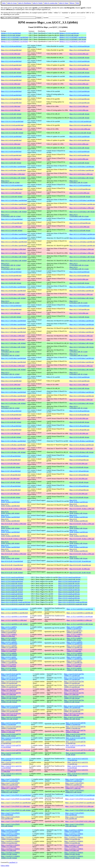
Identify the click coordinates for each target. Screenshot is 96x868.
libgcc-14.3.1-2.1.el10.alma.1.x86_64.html (14, 257)
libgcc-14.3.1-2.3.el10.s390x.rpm (79, 193)
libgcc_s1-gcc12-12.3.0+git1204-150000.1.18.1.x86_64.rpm (74, 718)
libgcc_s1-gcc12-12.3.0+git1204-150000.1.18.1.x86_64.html (11, 718)
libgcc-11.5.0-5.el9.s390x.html (10, 494)
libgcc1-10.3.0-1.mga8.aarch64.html (12, 598)
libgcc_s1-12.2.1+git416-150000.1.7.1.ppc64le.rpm (74, 662)
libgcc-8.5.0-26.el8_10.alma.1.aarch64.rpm (79, 516)
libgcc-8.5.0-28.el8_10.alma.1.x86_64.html (10, 512)
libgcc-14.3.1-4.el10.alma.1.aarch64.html (13, 167)
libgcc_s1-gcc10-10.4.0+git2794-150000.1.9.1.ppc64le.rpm (74, 682)
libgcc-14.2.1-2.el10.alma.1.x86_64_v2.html (10, 407)
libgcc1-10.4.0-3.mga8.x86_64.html (12, 588)
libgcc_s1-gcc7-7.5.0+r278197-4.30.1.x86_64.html (10, 825)
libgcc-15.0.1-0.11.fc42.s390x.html (12, 129)
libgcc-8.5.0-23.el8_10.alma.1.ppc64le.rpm (79, 550)
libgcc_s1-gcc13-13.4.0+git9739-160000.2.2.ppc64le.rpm (76, 727)
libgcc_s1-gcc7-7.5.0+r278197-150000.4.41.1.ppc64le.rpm (75, 784)
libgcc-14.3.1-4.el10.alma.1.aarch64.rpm (82, 167)
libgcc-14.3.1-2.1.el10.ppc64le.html (12, 223)
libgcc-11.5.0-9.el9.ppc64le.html (11, 460)
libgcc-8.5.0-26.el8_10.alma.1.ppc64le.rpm (79, 520)
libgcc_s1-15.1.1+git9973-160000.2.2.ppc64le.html (9, 632)
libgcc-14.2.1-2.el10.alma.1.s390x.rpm (81, 400)
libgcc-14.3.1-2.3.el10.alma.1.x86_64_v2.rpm (79, 215)
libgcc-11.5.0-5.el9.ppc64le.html (11, 490)
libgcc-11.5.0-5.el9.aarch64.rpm (79, 486)
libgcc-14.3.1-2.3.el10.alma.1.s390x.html (13, 208)
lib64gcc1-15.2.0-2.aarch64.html (11, 33)
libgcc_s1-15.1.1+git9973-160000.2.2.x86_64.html (9, 639)
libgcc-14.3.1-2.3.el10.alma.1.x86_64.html (14, 212)
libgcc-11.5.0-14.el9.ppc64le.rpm (79, 415)
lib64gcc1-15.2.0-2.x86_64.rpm (69, 35)
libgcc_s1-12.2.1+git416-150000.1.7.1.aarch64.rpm (74, 658)
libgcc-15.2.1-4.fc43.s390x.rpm (79, 69)
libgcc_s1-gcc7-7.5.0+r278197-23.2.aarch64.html (16, 795)
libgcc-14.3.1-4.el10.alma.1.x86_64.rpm (81, 178)
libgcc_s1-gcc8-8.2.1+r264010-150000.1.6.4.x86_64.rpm (74, 853)
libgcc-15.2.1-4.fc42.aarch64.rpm (79, 76)
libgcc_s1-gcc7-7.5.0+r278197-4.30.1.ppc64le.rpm (75, 818)
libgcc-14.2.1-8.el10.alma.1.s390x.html (13, 294)
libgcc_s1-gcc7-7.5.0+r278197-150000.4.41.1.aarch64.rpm (75, 780)
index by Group (12, 3)
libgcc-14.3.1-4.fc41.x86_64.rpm (79, 148)
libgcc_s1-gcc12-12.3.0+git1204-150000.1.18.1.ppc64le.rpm (74, 711)
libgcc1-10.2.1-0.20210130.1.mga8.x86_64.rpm (73, 604)
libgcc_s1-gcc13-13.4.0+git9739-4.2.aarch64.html (11, 739)
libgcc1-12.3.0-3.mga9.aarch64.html (12, 582)
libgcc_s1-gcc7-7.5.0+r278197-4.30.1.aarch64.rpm (75, 814)
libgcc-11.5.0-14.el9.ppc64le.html (11, 415)
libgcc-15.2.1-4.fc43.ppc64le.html (11, 65)
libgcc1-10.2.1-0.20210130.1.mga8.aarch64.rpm (73, 602)
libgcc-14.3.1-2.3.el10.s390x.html (11, 193)
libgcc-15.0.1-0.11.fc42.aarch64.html (12, 121)
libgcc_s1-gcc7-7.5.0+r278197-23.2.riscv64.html (16, 799)
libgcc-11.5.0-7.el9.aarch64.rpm (79, 471)
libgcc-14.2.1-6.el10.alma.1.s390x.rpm (81, 366)
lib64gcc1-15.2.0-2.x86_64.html (11, 35)
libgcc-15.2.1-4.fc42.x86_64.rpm (79, 88)
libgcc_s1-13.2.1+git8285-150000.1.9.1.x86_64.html (9, 654)
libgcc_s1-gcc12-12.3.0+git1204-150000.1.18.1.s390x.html (11, 714)
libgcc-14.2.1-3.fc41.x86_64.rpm (79, 388)
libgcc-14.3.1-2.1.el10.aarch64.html (12, 219)
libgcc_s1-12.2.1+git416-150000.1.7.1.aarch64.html (9, 658)
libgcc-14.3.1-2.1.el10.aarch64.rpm (80, 219)
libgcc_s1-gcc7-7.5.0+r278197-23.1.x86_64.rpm (80, 810)
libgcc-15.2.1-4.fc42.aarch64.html (11, 76)
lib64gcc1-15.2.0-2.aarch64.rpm (69, 33)
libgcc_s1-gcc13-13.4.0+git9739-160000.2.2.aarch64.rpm (76, 724)
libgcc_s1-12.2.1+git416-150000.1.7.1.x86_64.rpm (74, 669)
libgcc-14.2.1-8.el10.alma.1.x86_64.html (13, 298)
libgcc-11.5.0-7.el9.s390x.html (10, 479)
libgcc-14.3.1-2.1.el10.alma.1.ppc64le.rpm (82, 242)
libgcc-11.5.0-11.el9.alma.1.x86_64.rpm (81, 452)
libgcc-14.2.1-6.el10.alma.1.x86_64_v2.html (10, 373)
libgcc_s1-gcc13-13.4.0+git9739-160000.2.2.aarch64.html (11, 724)
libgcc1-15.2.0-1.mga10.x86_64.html (12, 579)
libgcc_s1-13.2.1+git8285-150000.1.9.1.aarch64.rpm (75, 643)
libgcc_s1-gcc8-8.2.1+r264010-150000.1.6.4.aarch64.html (10, 831)
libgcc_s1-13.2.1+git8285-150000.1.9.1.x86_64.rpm (75, 654)
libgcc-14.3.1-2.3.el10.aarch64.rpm (80, 185)
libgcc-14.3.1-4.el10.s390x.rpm (79, 159)
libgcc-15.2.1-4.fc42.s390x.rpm (79, 84)
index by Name (64, 3)
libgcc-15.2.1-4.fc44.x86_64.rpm (79, 58)
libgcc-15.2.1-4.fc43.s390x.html (11, 69)
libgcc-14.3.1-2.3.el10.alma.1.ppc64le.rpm (82, 204)
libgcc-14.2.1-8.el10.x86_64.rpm (79, 283)
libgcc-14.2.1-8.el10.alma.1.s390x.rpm (81, 294)
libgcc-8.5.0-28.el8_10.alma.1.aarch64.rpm (79, 501)
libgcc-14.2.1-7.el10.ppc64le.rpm (79, 309)
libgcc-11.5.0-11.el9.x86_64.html (11, 437)
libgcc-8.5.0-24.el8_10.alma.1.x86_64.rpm (78, 542)
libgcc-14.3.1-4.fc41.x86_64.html (11, 148)
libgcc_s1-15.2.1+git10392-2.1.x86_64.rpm (80, 624)
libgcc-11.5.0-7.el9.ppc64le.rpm (79, 475)
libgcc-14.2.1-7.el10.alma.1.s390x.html (13, 336)
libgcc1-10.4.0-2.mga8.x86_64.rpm (69, 592)
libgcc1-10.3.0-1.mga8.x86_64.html (12, 600)
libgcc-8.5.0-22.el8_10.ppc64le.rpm (80, 565)
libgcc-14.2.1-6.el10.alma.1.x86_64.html (13, 370)
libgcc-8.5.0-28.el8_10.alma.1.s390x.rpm (82, 509)
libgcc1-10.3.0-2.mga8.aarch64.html (12, 594)
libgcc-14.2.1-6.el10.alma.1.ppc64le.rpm (82, 362)
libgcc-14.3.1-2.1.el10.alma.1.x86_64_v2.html (11, 264)
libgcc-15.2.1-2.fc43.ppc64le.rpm (79, 99)
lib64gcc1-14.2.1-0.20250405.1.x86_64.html (14, 39)
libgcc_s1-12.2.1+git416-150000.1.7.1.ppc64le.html (9, 662)
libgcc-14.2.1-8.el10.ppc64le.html (11, 276)
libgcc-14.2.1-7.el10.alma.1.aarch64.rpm (82, 321)
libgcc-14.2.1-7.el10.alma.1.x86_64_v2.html (10, 351)
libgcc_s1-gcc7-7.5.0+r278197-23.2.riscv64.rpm (80, 799)
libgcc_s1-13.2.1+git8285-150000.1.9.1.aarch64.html (9, 643)
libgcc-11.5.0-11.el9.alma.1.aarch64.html (13, 441)
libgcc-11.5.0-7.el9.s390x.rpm (78, 479)
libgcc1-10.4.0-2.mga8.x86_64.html (12, 592)
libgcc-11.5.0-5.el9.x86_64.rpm (79, 497)
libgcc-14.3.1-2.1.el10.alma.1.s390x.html (13, 249)
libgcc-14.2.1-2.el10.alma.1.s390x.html (13, 400)
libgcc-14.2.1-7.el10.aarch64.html (11, 306)
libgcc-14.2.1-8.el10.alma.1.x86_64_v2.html (10, 302)
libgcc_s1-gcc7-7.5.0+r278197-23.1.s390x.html (15, 806)
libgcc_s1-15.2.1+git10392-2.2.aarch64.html (14, 609)
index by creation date (51, 3)
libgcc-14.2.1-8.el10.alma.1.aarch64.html (13, 287)
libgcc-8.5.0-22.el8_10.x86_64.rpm (80, 573)
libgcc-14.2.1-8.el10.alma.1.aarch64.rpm (82, 287)
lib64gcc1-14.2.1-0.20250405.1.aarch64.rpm (73, 37)
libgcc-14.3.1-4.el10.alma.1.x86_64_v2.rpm (78, 182)
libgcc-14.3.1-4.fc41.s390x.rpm (79, 144)
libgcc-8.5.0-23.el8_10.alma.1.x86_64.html (10, 558)
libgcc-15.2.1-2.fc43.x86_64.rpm (79, 114)
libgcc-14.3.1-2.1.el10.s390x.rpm (79, 227)
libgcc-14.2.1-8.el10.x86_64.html (11, 283)
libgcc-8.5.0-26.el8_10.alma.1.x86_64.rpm (78, 527)
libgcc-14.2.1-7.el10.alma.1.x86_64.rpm (81, 343)
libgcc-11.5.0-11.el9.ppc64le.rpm (79, 430)
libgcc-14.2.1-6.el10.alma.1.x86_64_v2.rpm (78, 373)
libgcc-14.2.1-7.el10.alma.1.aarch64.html (13, 321)
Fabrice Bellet (5, 866)
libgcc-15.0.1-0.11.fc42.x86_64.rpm (80, 133)
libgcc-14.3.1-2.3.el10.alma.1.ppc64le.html (14, 204)
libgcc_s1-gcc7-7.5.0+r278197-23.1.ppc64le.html (16, 803)
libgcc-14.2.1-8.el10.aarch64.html (11, 272)
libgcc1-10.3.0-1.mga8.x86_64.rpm (69, 600)
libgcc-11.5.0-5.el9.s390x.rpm (78, 494)
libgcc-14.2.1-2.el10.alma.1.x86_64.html (13, 403)
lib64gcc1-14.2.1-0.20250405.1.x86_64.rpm (73, 39)
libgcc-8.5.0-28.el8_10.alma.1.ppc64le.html (10, 505)
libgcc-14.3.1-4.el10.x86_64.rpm (79, 163)
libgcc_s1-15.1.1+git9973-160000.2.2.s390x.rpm (75, 635)
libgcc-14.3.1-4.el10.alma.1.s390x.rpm (81, 174)
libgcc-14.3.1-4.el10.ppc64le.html (11, 155)
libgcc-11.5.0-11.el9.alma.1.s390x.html (13, 449)
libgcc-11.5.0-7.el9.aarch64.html (11, 471)
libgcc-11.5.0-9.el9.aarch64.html (11, 456)
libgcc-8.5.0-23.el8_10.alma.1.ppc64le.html (10, 550)
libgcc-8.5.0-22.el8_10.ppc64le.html (12, 565)
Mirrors (72, 3)
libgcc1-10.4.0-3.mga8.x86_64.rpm (69, 588)
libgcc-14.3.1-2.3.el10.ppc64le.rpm (80, 189)
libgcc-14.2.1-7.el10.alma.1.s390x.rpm (81, 336)
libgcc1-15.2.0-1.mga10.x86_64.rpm (69, 579)
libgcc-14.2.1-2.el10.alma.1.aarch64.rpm (82, 392)
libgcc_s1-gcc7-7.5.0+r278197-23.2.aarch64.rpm (80, 795)
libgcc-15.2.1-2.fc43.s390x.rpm (79, 106)
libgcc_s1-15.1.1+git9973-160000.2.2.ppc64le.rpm (75, 632)
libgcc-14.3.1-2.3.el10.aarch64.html (12, 185)
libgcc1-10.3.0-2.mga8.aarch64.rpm (69, 594)
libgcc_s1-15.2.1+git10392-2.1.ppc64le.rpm (80, 613)
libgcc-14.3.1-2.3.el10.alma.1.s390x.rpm (82, 208)
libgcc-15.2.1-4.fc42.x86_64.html (11, 88)
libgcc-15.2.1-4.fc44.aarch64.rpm (79, 46)
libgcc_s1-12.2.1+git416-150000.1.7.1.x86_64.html (9, 669)
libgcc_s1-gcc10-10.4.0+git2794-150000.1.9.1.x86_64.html (11, 697)
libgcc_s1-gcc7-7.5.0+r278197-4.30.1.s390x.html (16, 821)
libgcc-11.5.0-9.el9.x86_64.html (11, 467)
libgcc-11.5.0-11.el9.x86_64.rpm (79, 437)
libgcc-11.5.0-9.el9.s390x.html (10, 464)
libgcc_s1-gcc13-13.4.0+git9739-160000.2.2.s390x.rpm (76, 731)
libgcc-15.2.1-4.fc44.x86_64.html (11, 58)
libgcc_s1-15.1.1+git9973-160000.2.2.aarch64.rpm (75, 628)
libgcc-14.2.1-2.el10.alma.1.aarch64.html (13, 392)
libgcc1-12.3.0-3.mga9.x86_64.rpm (69, 584)
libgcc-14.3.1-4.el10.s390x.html (11, 159)
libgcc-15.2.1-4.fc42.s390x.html (11, 84)
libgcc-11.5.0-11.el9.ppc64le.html (11, 430)
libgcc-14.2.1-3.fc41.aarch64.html (11, 377)
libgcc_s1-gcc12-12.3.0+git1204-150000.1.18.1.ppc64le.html (11, 711)
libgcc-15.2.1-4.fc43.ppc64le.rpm (79, 65)
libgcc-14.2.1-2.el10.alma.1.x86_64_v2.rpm (78, 407)
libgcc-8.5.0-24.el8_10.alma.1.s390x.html (14, 539)
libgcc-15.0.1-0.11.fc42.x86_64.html (12, 133)
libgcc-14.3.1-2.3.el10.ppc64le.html (12, 189)
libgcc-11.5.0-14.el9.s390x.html (11, 418)
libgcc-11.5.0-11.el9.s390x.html (11, 433)
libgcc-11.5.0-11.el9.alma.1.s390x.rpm (81, 449)
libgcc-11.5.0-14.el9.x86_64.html (11, 422)
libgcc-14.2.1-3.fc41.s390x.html (11, 385)
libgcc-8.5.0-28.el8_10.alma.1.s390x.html (14, 509)
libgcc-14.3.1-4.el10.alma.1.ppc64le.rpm (82, 170)
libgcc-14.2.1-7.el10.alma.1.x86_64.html (13, 343)
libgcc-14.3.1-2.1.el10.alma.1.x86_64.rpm (82, 257)
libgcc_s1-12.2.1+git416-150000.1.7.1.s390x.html (9, 665)
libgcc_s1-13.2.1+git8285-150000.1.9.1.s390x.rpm (75, 650)
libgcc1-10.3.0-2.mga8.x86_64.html (12, 596)
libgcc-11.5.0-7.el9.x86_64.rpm (79, 482)
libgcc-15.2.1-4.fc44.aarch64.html (11, 46)
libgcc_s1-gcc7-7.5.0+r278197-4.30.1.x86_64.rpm (75, 825)
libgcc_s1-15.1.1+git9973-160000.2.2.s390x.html (9, 635)
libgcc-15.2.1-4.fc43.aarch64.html (11, 61)
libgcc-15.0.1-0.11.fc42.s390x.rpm (80, 129)
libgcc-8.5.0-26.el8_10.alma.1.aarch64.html (10, 516)
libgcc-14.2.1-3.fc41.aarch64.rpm (79, 377)
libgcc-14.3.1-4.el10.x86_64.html (11, 163)
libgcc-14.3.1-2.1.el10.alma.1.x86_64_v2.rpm (79, 264)
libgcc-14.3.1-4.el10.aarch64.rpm (79, 152)
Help (77, 3)
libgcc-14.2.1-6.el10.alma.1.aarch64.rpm (82, 358)
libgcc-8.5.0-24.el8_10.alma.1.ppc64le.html (10, 535)
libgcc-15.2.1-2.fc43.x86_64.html (11, 114)
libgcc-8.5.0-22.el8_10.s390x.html (11, 569)
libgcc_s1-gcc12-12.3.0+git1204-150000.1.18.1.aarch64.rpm (74, 707)
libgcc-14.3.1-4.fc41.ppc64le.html (11, 140)
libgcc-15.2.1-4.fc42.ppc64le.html (11, 80)
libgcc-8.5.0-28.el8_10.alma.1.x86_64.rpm (78, 512)
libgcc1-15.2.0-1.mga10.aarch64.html (12, 577)
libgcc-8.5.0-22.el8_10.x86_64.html (12, 573)
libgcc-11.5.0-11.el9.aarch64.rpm (79, 426)
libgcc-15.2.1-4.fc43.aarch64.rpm (79, 61)
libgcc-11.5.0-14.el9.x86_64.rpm (79, 422)
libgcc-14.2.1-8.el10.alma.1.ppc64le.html (13, 291)
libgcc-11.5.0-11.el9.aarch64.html (11, 426)
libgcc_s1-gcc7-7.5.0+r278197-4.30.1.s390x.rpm (80, 821)
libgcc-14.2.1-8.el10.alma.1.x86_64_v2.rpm (78, 302)
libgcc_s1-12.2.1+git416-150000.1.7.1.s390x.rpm (74, 665)
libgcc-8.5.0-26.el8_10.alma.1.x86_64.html (10, 527)
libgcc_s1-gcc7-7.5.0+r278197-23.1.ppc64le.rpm (80, 803)
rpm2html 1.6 (13, 862)
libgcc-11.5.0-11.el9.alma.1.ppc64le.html (13, 445)
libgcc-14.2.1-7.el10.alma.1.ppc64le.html (13, 328)
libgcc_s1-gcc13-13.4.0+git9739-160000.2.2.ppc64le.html (11, 727)
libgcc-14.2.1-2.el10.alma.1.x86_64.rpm (81, 403)
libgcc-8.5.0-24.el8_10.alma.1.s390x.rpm (82, 539)
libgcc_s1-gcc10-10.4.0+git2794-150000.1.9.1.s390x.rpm (74, 690)
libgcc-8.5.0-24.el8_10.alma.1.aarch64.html (10, 531)
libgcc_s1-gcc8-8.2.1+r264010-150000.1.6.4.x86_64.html (10, 853)
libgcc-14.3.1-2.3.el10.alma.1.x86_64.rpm (82, 212)
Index (4, 3)
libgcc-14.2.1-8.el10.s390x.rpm (79, 279)
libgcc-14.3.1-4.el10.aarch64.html (11, 152)
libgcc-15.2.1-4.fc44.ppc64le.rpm (79, 50)
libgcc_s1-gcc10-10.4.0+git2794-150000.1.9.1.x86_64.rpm (74, 697)
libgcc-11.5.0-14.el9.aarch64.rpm (79, 411)
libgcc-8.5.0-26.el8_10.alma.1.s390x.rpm (82, 524)
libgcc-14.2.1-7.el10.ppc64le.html (11, 309)
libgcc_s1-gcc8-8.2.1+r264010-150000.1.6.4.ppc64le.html (10, 838)
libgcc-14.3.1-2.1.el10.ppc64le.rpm (80, 223)
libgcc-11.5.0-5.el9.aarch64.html (11, 486)
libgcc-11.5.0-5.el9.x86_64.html (11, 497)
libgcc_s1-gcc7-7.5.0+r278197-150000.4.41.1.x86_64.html (10, 791)
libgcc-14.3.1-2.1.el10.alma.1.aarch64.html (14, 234)
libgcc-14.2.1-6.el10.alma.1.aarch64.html (13, 358)
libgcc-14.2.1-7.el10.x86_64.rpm (79, 317)
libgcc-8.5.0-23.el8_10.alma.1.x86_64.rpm (78, 558)
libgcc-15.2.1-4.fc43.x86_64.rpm (79, 73)
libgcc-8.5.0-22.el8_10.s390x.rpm (80, 569)
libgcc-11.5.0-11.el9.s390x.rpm (79, 433)
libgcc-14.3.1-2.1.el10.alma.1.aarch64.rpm (82, 234)
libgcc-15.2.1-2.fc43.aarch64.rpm (79, 91)
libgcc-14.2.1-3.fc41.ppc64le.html (11, 381)
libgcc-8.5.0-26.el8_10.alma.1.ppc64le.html (10, 520)
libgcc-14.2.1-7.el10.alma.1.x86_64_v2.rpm (78, 351)
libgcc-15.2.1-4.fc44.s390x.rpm (79, 54)
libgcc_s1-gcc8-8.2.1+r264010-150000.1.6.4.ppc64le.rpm (74, 838)
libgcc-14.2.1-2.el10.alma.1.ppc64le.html (13, 396)
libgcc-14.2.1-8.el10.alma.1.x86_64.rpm (81, 298)
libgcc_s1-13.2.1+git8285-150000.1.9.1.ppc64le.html (9, 647)
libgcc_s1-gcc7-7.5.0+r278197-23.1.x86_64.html (16, 810)
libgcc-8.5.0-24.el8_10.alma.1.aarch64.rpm (79, 531)
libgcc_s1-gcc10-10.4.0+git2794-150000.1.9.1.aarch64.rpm (74, 675)
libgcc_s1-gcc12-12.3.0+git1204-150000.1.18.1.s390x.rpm (74, 714)
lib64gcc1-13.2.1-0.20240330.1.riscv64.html (14, 41)
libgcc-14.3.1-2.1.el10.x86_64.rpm (80, 230)
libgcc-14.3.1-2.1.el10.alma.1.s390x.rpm (82, 249)
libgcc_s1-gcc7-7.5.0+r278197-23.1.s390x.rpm (79, 806)
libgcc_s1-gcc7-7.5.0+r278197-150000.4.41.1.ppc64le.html (10, 784)
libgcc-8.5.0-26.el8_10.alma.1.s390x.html (14, 524)
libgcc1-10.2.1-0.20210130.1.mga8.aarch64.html (16, 602)
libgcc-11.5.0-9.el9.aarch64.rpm (79, 456)
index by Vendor (38, 3)
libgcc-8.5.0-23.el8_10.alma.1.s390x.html (14, 554)
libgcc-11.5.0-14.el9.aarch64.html (11, 411)
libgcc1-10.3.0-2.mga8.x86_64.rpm (69, 596)
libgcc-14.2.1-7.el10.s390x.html (11, 313)
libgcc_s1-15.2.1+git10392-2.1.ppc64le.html (14, 613)
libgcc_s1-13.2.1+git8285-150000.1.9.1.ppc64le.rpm (75, 647)
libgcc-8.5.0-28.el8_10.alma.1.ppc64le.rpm (79, 505)
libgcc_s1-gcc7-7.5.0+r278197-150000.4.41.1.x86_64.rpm (75, 791)
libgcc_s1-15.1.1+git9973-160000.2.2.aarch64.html (9, 628)
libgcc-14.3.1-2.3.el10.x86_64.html (12, 197)
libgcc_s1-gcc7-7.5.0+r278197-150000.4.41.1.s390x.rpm (75, 788)
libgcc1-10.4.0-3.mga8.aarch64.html (12, 586)
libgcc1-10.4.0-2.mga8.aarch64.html (12, 590)
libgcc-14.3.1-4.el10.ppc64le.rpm (79, 155)
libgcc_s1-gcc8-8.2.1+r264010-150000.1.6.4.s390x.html (10, 846)
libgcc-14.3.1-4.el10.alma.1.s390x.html (13, 174)
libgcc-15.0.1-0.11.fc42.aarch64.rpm (80, 121)
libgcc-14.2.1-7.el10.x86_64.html (11, 317)
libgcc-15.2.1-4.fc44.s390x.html (11, 54)
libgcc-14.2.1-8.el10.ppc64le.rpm (79, 276)
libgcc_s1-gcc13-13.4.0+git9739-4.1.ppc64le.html (11, 742)
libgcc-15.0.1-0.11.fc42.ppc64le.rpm (80, 125)
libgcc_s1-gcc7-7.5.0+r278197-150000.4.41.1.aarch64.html (10, 780)
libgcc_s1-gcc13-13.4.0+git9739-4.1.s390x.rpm (80, 750)
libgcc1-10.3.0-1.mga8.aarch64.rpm (69, 598)
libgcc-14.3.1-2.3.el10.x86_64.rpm (80, 197)
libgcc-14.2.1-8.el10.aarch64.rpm (79, 272)
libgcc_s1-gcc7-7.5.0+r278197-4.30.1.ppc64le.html (10, 818)
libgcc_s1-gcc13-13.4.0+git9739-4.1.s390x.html (16, 750)
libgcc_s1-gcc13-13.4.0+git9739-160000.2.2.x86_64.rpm (76, 735)
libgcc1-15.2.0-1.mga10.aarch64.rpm (69, 577)
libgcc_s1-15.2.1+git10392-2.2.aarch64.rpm (80, 609)
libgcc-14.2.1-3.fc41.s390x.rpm (79, 385)
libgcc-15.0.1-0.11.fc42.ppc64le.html (12, 125)
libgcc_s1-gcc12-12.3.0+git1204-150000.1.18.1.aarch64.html (11, 707)
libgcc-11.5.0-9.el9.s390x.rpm (78, 464)
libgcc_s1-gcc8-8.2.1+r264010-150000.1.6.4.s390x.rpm (74, 846)
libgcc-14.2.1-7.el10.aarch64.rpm (79, 306)
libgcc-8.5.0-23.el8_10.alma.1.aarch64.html (10, 546)
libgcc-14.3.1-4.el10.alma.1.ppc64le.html (13, 170)
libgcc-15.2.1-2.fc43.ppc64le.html (11, 99)
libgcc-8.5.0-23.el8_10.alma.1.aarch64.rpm (79, 546)
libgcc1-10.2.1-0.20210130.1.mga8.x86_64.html (16, 604)
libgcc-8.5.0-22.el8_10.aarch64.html (12, 561)
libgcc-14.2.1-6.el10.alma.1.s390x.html (13, 366)
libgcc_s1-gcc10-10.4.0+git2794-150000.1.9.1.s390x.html (11, 690)
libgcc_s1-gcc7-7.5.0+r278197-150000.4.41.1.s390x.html (10, 788)
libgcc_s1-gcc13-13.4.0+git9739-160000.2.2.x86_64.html (11, 735)
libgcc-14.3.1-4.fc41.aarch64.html (11, 137)
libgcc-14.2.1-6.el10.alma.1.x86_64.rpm (81, 370)
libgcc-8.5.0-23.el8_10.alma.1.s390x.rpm (82, 554)
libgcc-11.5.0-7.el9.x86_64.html (11, 482)
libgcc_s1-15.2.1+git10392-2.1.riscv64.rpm (80, 617)
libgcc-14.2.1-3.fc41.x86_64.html (11, 388)
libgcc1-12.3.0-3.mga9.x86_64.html (12, 584)
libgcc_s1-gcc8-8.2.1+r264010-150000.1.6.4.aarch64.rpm (74, 831)
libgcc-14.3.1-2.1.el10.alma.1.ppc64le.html (14, 242)
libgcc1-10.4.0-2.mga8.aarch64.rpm (69, 590)
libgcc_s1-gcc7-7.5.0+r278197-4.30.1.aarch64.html (10, 814)
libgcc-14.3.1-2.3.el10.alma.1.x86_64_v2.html (11, 215)
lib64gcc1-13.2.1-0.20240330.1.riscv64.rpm (73, 41)
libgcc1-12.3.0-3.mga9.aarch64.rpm (69, 582)
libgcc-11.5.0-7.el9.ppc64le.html (11, 475)
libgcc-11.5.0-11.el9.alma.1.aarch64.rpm (82, 441)
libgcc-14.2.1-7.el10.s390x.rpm (79, 313)
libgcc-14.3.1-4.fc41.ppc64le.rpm (79, 140)
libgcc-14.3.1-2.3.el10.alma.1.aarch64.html (14, 200)
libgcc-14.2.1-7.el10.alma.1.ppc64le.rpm (82, 328)
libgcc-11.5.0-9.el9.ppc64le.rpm (79, 460)
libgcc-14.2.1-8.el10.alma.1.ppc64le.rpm (82, 291)
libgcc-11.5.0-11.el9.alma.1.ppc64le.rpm (82, 445)
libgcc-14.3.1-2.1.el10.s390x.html (11, 227)
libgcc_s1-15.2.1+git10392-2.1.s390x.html (14, 620)
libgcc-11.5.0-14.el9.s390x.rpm (79, 418)
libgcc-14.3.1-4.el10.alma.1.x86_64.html (13, 178)
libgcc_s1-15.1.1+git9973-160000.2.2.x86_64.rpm (75, 639)
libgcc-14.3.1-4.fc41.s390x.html (11, 144)
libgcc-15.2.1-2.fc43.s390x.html (11, 106)
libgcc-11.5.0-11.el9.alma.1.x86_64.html (13, 452)
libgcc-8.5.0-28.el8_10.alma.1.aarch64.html (10, 501)
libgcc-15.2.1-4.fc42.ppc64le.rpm (79, 80)
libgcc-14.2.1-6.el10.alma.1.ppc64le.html (13, 362)
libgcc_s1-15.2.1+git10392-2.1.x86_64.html (14, 624)
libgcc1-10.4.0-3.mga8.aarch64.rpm (69, 586)
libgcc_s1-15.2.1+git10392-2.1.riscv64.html (14, 617)
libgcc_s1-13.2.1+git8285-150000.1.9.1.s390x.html (9, 650)
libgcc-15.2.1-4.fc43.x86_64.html (11, 73)
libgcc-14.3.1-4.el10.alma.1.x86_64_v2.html (10, 182)
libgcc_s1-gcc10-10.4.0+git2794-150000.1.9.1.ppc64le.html (11, 682)
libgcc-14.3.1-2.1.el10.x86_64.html (12, 230)
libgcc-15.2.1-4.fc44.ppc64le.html (11, 50)
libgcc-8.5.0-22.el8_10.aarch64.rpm (80, 561)
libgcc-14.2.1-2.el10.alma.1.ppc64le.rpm (82, 396)
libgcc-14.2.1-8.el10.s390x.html (11, 279)
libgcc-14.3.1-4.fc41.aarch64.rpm (79, 137)
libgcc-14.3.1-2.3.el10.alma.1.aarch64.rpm (82, 200)
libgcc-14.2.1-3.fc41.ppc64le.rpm (79, 381)
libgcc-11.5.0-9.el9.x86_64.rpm (79, 467)
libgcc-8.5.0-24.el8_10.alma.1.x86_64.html (10, 542)
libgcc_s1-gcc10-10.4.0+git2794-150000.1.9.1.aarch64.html (11, 675)
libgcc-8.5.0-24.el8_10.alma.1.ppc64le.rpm (79, 535)
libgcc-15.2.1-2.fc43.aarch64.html (11, 91)
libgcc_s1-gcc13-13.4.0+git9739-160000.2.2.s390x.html (11, 731)
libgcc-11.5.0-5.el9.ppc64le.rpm (79, 490)
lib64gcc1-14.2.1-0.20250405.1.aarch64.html (15, 37)
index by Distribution (25, 3)
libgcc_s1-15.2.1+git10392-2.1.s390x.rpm (79, 620)
